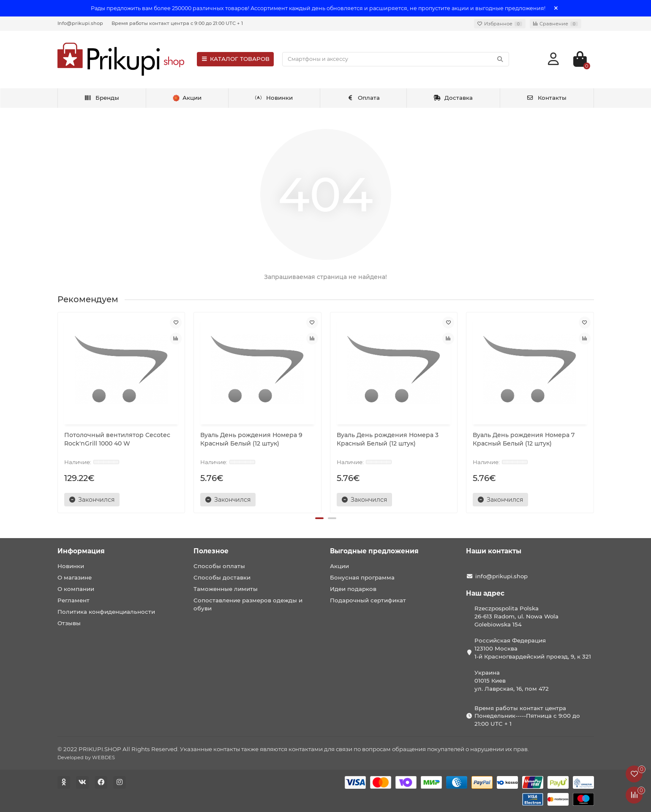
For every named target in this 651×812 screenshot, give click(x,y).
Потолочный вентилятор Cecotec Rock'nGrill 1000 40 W (117, 439)
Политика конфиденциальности (106, 612)
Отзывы (69, 623)
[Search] (395, 59)
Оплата (363, 98)
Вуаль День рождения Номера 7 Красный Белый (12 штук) (524, 439)
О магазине (75, 577)
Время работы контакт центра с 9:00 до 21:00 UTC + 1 (177, 23)
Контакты (546, 98)
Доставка (453, 98)
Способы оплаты (219, 566)
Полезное (211, 551)
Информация (81, 551)
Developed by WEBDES (86, 757)
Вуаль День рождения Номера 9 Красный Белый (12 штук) (251, 439)
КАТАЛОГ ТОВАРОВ (236, 59)
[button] (319, 518)
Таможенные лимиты (226, 589)
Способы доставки (222, 577)
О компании (76, 589)
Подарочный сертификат (368, 600)
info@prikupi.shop (501, 576)
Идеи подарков (353, 589)
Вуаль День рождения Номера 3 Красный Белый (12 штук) (388, 439)
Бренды (102, 98)
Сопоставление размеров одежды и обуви (248, 604)
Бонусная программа (362, 577)
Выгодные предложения (374, 551)
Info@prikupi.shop (80, 23)
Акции (339, 566)
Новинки (274, 98)
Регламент (74, 600)
